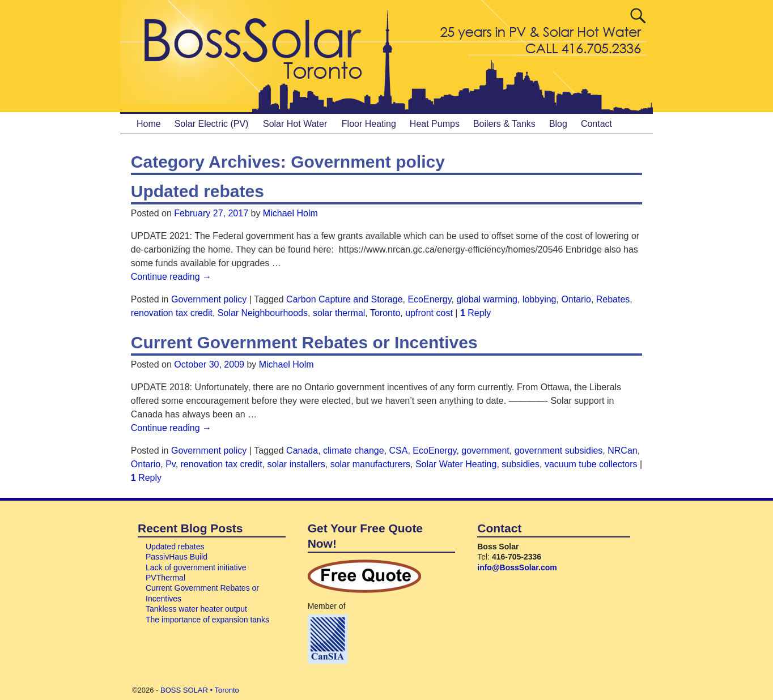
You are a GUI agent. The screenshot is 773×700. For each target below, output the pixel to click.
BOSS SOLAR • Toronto (200, 690)
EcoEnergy (429, 299)
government (485, 451)
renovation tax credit (172, 313)
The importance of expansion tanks (207, 620)
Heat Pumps (435, 124)
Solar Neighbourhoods (263, 313)
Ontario (576, 299)
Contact (596, 124)
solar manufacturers (370, 464)
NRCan (622, 451)
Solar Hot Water (295, 124)
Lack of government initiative (196, 567)
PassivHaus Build (177, 557)
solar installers (296, 464)
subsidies (521, 464)
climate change (354, 451)
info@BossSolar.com (517, 567)
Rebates (613, 299)
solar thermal (339, 313)
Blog (558, 124)
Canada (302, 451)
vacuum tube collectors (591, 464)
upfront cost (429, 313)
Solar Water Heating (456, 464)
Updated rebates (198, 191)
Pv (170, 464)
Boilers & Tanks (504, 124)
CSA (399, 451)
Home (149, 124)
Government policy (209, 299)
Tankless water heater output (196, 609)
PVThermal (165, 578)
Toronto (385, 313)
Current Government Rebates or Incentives (304, 342)
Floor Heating (369, 124)
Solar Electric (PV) (212, 124)
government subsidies (559, 451)
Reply (475, 313)
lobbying (540, 299)
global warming (487, 299)
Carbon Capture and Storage (344, 299)
